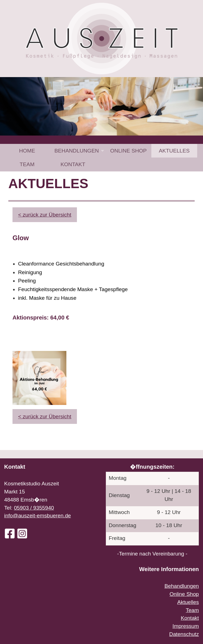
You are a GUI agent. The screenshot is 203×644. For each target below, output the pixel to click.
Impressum (186, 626)
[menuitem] (27, 151)
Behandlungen (77, 151)
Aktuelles (174, 151)
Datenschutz (184, 634)
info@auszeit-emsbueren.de (37, 516)
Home (27, 151)
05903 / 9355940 (34, 508)
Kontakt (73, 164)
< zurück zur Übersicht (45, 215)
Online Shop (128, 151)
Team (27, 164)
